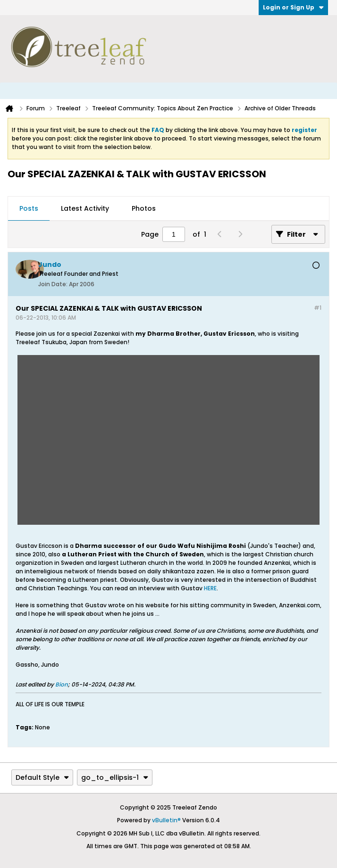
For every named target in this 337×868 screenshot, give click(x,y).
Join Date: (53, 284)
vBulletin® (166, 820)
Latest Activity (85, 208)
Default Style (42, 777)
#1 (318, 308)
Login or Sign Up (293, 7)
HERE (210, 588)
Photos (144, 208)
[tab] (29, 209)
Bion (62, 684)
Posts (29, 208)
